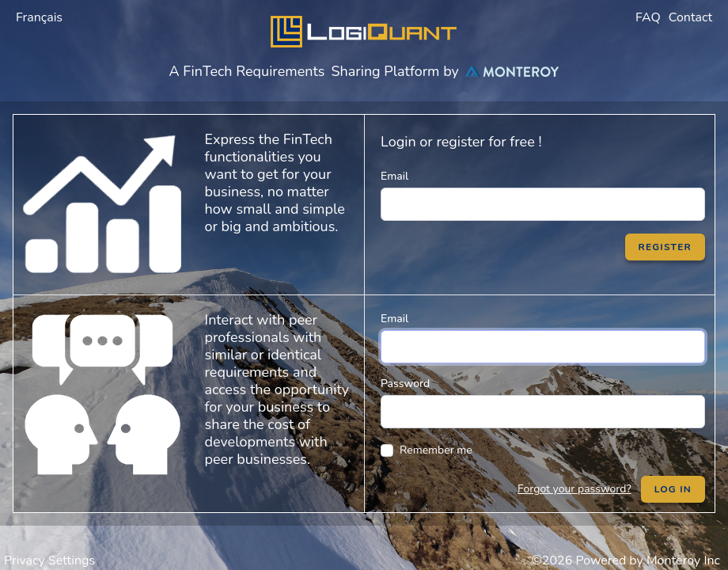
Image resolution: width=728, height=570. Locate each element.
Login (398, 142)
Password (405, 384)
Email (394, 176)
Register (665, 247)
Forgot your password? (574, 489)
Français (39, 17)
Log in (673, 489)
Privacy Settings (49, 560)
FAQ (648, 17)
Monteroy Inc (683, 560)
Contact (690, 17)
